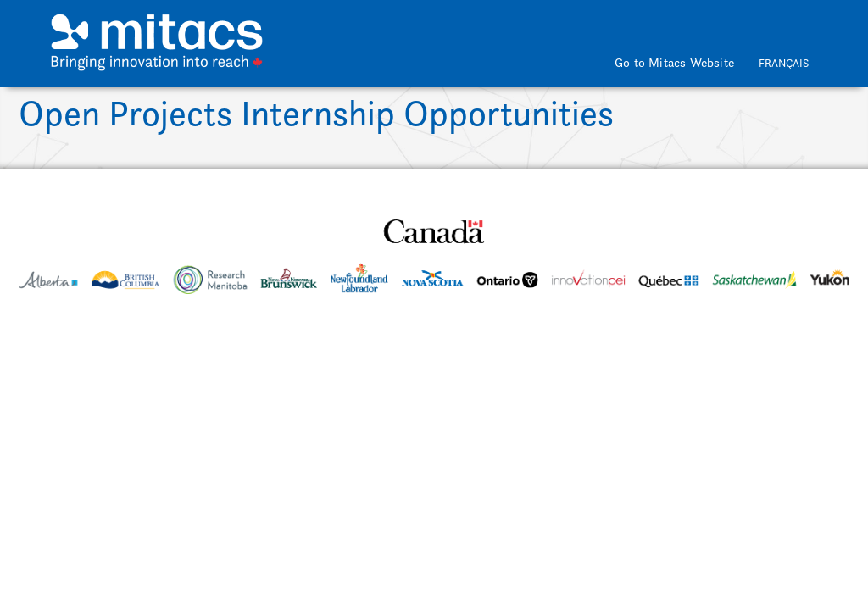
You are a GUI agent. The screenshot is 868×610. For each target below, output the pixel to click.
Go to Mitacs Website (674, 62)
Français (784, 63)
